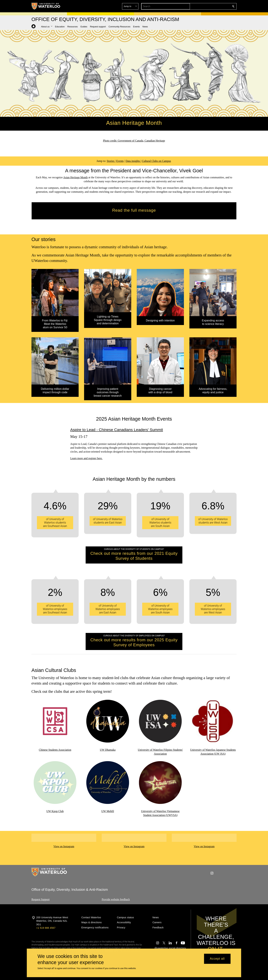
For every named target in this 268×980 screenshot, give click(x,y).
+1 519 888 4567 (46, 928)
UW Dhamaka (108, 750)
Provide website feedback (116, 899)
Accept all (217, 959)
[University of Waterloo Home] (46, 6)
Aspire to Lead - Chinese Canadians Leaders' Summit (117, 430)
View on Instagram (64, 846)
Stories (111, 161)
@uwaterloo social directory (170, 948)
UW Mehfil (108, 811)
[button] (209, 6)
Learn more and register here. (86, 458)
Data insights (133, 161)
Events (120, 161)
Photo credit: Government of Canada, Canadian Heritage (134, 141)
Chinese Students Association (55, 750)
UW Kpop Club (55, 811)
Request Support (41, 899)
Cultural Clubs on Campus (156, 161)
